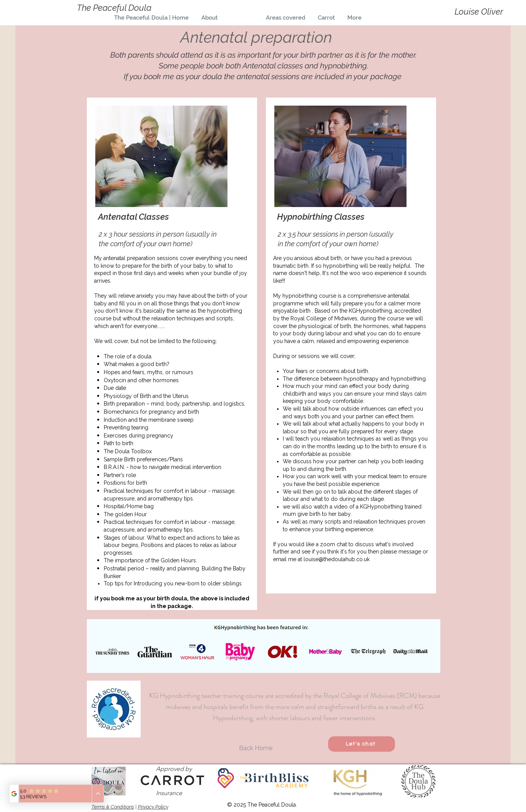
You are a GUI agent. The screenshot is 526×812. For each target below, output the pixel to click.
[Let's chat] (362, 744)
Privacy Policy (153, 807)
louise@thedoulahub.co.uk (337, 559)
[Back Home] (256, 748)
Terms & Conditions (113, 807)
